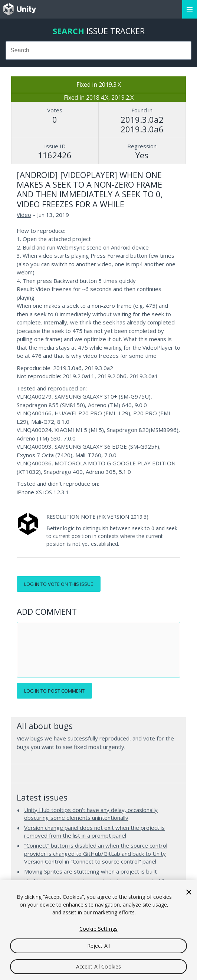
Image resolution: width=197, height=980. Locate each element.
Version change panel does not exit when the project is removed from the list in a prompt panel (94, 832)
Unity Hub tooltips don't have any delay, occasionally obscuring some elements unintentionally (91, 814)
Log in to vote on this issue (59, 584)
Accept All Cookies (99, 966)
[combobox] (98, 50)
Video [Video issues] (24, 215)
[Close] (189, 892)
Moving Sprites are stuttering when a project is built (91, 871)
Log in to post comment (54, 691)
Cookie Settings (98, 929)
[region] (98, 930)
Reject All (98, 946)
